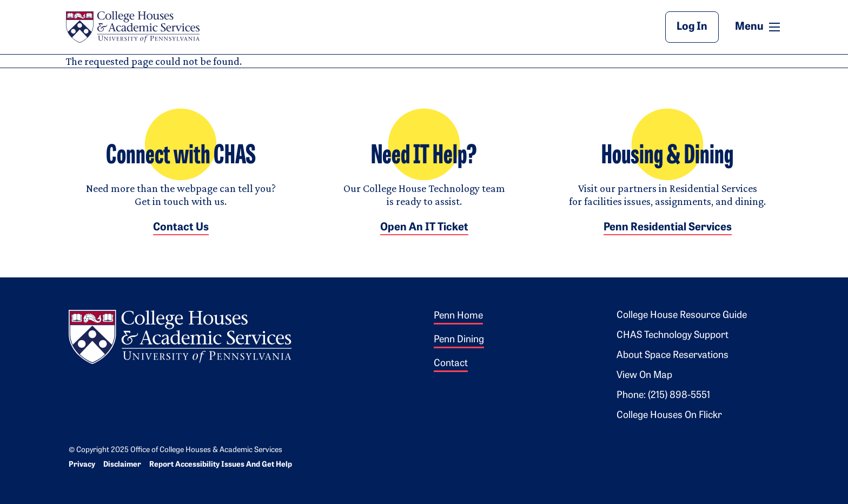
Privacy (82, 465)
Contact (451, 364)
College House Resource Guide (682, 316)
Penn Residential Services (668, 228)
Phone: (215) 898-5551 (663, 396)
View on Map (644, 376)
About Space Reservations (673, 356)
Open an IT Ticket (424, 228)
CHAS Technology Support (673, 336)
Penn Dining (459, 340)
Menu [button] (759, 26)
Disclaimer (122, 465)
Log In (692, 27)
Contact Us (181, 228)
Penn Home (458, 316)
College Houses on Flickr (669, 416)
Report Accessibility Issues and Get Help (221, 465)
